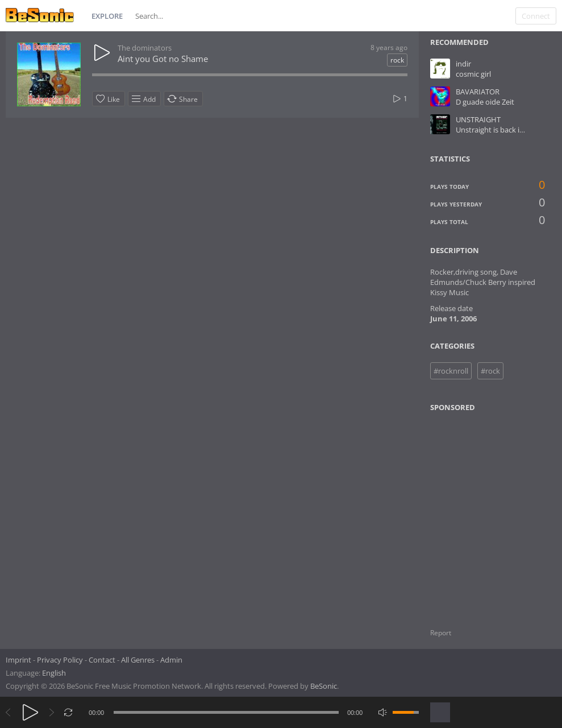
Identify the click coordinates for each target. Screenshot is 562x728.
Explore (107, 16)
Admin (171, 660)
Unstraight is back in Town (500, 130)
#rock (490, 371)
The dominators (145, 48)
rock (397, 60)
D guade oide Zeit (485, 102)
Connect (536, 16)
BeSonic (324, 686)
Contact (102, 660)
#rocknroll (451, 371)
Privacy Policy (60, 660)
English (54, 673)
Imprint (18, 660)
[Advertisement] (485, 513)
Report (441, 633)
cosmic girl (473, 74)
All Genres (138, 660)
